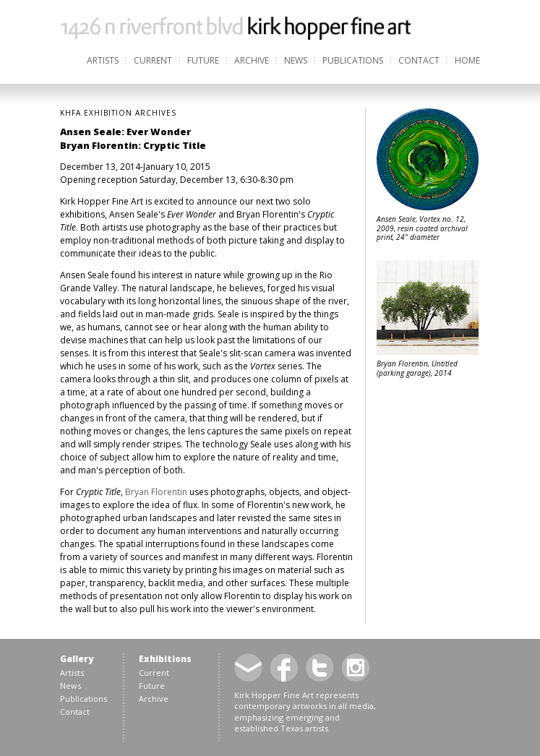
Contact (419, 60)
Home (467, 60)
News (296, 60)
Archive (252, 60)
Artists (103, 60)
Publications (353, 60)
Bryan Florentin (156, 492)
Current (153, 60)
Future (203, 60)
